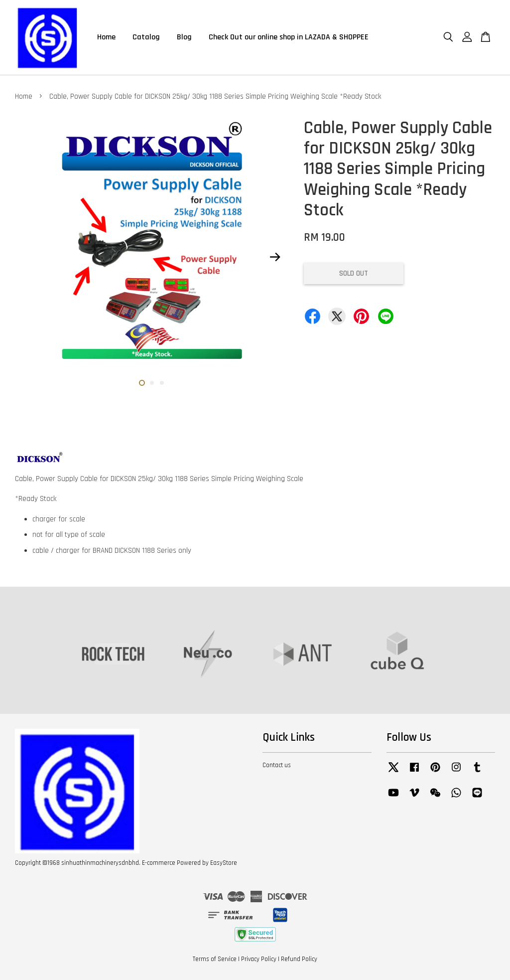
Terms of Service (215, 959)
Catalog (146, 37)
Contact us (277, 765)
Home (106, 37)
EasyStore (224, 863)
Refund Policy (299, 959)
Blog (184, 37)
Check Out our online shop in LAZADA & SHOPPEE (289, 37)
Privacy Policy (259, 959)
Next (275, 257)
